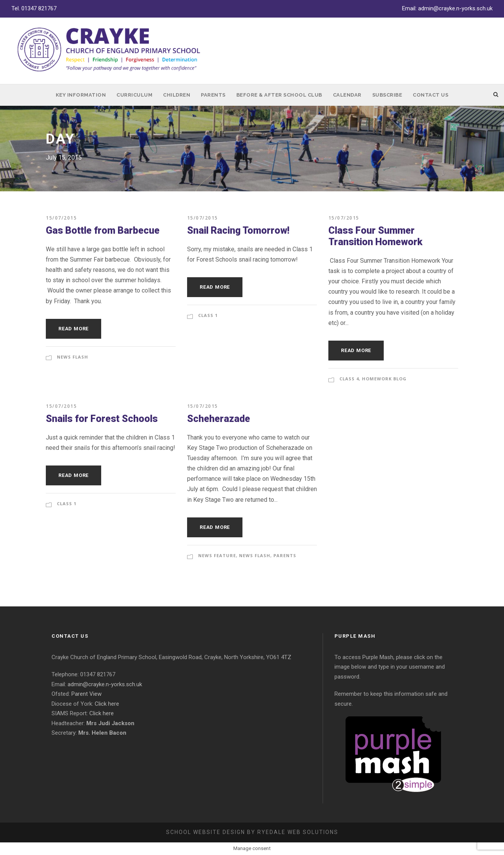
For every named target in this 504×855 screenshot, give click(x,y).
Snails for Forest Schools (102, 419)
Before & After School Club (279, 95)
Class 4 (349, 379)
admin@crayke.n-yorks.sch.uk (455, 8)
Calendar (347, 95)
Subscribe (387, 95)
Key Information (81, 95)
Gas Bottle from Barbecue (103, 230)
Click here (107, 704)
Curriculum (134, 95)
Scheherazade (219, 419)
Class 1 (208, 315)
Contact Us (430, 95)
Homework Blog (384, 379)
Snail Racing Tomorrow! (238, 230)
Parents (213, 95)
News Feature (217, 555)
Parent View (86, 694)
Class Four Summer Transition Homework (375, 236)
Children (177, 95)
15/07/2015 (61, 218)
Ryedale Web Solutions (298, 832)
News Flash (73, 357)
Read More (73, 329)
